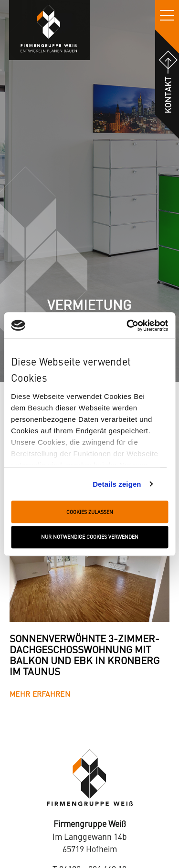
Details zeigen (117, 484)
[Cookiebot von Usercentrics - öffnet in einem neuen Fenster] (127, 325)
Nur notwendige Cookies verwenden (90, 537)
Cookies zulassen (90, 512)
